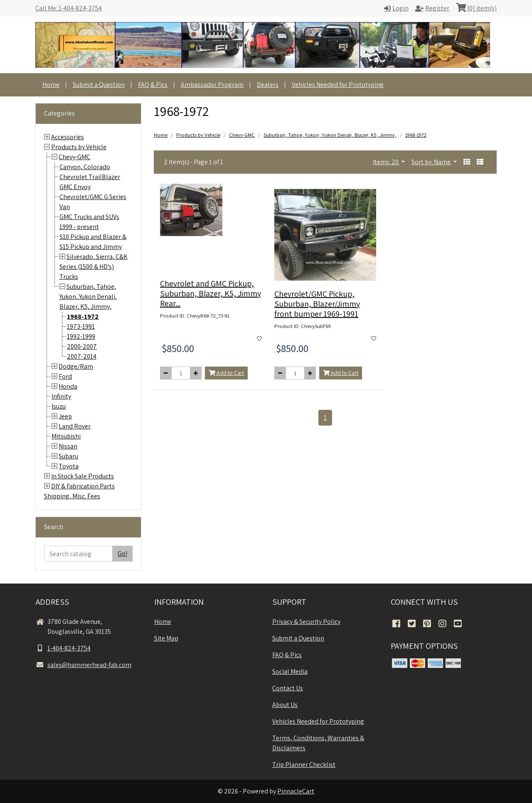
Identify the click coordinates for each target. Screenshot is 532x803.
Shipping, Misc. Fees (72, 496)
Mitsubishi (66, 436)
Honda (68, 386)
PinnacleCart (296, 791)
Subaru (68, 456)
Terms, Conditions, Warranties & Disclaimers (318, 743)
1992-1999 (81, 336)
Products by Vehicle (79, 147)
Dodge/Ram (76, 366)
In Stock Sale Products (83, 476)
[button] (467, 162)
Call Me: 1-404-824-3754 (69, 8)
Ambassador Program (212, 85)
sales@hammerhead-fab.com (84, 665)
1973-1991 (81, 326)
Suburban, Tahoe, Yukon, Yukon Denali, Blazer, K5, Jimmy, (88, 297)
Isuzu (59, 406)
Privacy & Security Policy (306, 622)
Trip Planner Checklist (304, 765)
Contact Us (288, 688)
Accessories (68, 137)
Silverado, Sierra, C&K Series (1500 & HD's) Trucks (94, 267)
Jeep (65, 416)
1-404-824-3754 (63, 648)
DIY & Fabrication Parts (83, 486)
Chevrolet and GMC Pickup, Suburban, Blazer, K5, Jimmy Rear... (211, 293)
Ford (65, 376)
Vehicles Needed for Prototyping (338, 85)
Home (51, 85)
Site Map (166, 638)
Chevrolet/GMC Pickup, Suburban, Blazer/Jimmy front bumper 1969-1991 (317, 304)
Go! (122, 553)
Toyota (69, 466)
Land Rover (75, 426)
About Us (285, 705)
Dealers (268, 85)
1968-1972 (83, 317)
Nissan (68, 446)
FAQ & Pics (153, 85)
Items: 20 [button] (386, 162)
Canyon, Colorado (85, 167)
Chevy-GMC (74, 157)
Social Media (290, 671)
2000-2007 (82, 346)
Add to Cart (226, 373)
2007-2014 (82, 356)
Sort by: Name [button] (432, 162)
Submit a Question (99, 85)
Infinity (61, 396)
